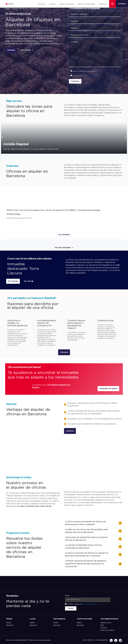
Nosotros (103, 4)
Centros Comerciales (86, 4)
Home (7, 9)
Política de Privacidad (93, 76)
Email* (68, 596)
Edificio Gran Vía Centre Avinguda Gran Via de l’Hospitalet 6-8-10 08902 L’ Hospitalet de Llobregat (54, 210)
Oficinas (41, 4)
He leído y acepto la (82, 604)
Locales (52, 4)
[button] (2, 138)
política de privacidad (89, 604)
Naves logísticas (66, 4)
